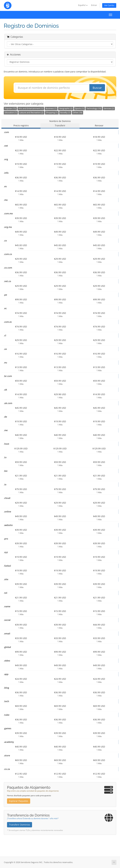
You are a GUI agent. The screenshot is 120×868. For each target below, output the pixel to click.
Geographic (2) (66, 108)
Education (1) (11, 113)
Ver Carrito (109, 5)
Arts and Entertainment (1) (31, 108)
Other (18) (77, 113)
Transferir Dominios (20, 825)
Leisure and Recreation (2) (31, 113)
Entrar (94, 5)
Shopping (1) (52, 113)
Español (83, 5)
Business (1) (51, 108)
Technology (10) (94, 108)
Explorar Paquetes (19, 801)
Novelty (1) (65, 113)
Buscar (97, 88)
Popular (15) (10, 108)
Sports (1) (79, 108)
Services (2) (109, 108)
